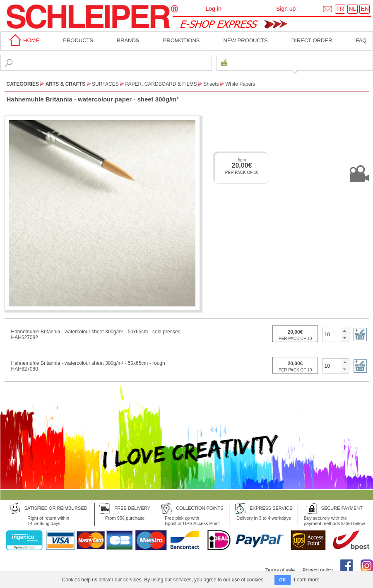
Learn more (307, 580)
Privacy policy (317, 570)
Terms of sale (280, 570)
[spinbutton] (332, 334)
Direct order (312, 40)
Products (78, 40)
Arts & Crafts (66, 84)
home (23, 40)
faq (361, 40)
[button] (345, 331)
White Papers (240, 84)
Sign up (286, 9)
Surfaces (105, 84)
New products (246, 40)
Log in (214, 9)
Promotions (182, 40)
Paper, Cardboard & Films (161, 84)
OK (283, 580)
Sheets (211, 84)
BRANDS (128, 40)
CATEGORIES (23, 84)
